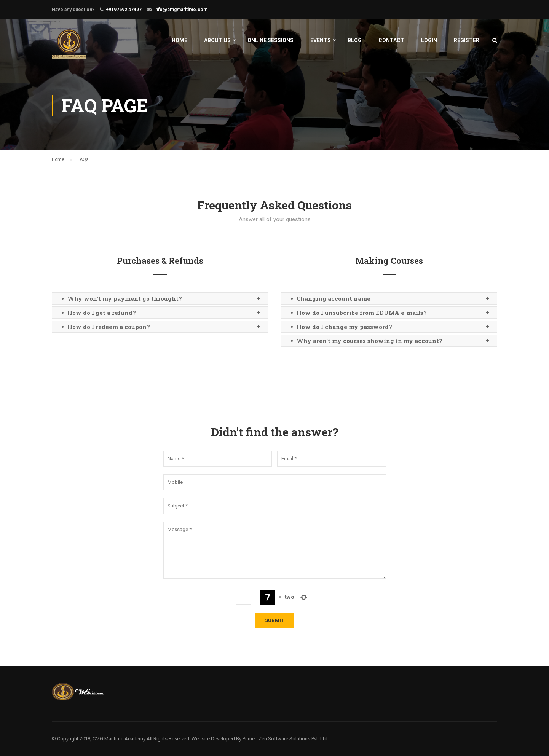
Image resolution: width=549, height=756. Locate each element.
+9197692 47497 (124, 10)
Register (467, 40)
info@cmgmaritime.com (181, 10)
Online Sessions (271, 40)
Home (180, 40)
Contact (391, 40)
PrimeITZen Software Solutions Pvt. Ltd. (286, 739)
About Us (217, 40)
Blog (355, 40)
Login (429, 40)
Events (321, 40)
